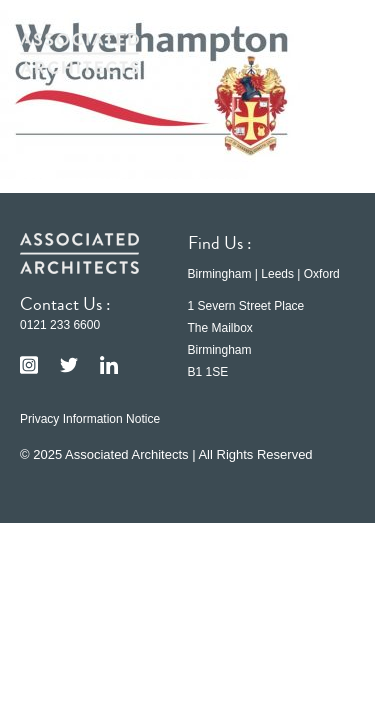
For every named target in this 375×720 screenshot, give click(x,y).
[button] (325, 53)
